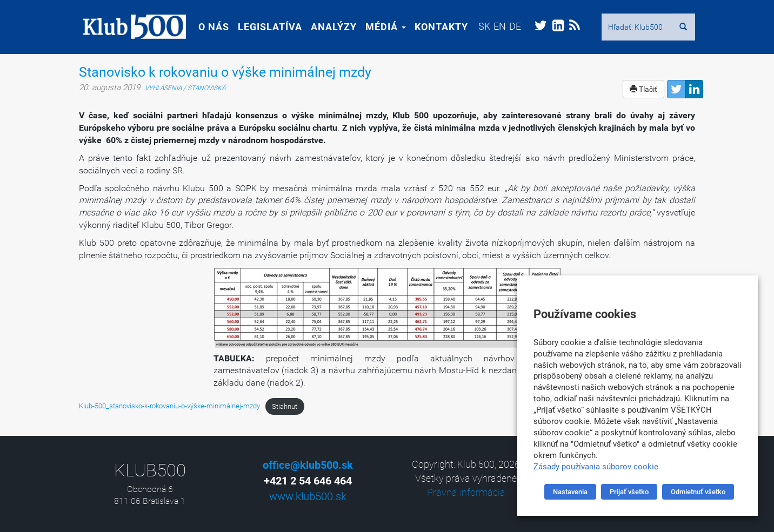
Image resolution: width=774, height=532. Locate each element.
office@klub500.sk (308, 465)
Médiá (381, 27)
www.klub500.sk (308, 496)
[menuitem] (480, 26)
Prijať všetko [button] (629, 492)
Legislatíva (266, 27)
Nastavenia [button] (570, 492)
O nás (209, 27)
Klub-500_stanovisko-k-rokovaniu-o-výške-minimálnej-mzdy (169, 406)
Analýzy (329, 27)
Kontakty (437, 27)
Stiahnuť (285, 406)
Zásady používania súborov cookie (596, 467)
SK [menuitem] (480, 26)
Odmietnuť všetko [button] (698, 492)
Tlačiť (643, 89)
